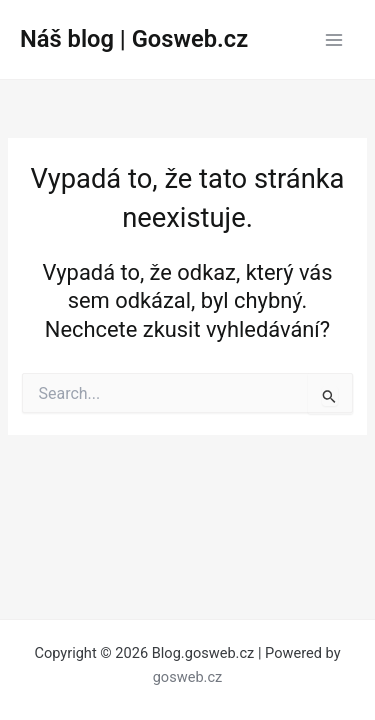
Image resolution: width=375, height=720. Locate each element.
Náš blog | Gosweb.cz (134, 39)
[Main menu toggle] (334, 40)
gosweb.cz (188, 677)
